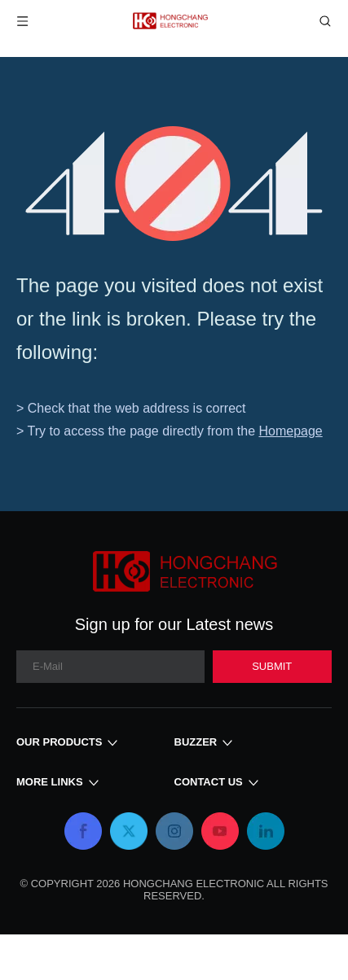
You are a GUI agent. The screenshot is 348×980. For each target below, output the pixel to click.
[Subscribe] (272, 667)
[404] (174, 184)
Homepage (290, 431)
